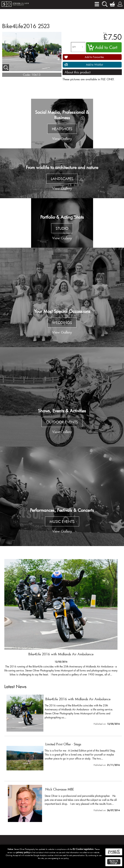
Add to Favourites (94, 57)
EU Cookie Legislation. (83, 849)
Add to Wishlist (94, 65)
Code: (27, 75)
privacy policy (23, 852)
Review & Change (114, 862)
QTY (74, 47)
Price (105, 33)
